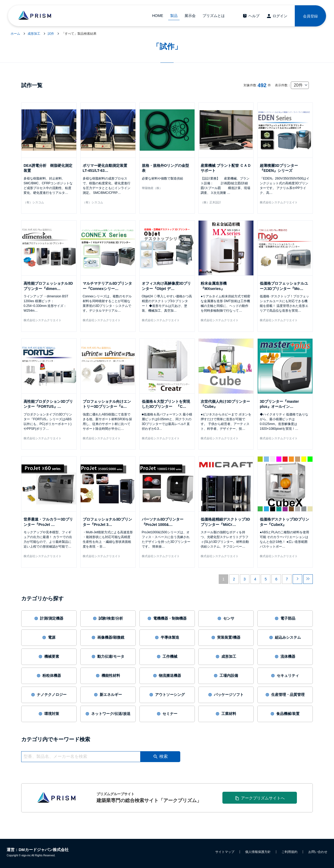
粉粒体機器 (49, 675)
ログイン (280, 16)
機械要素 (49, 656)
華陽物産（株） (152, 188)
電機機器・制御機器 (167, 618)
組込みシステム (285, 637)
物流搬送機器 (167, 675)
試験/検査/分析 (108, 618)
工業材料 (226, 714)
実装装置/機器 (226, 637)
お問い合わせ (318, 852)
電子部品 (285, 618)
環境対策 (49, 714)
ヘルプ (254, 16)
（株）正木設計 (211, 202)
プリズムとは (214, 16)
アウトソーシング (167, 695)
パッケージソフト (226, 695)
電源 (49, 637)
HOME (158, 16)
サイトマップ (225, 852)
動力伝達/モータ (108, 656)
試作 (51, 34)
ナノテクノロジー (49, 695)
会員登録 (310, 16)
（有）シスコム (34, 202)
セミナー (167, 714)
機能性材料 (108, 675)
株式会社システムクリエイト (279, 202)
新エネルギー (108, 695)
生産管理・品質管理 (285, 695)
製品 (174, 16)
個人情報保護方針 (258, 852)
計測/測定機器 (49, 618)
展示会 (190, 16)
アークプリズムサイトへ (263, 798)
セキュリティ (285, 675)
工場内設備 (226, 675)
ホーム (15, 34)
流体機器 (285, 656)
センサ (226, 618)
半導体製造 (167, 637)
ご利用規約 (289, 852)
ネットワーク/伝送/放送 (108, 714)
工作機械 (167, 656)
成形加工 (34, 34)
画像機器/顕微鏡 (108, 637)
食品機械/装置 (285, 714)
